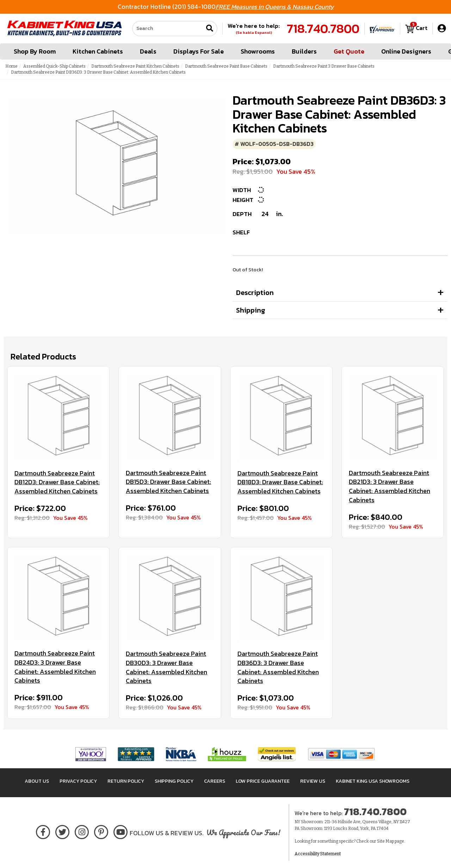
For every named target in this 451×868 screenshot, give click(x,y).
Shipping (251, 310)
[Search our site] (168, 29)
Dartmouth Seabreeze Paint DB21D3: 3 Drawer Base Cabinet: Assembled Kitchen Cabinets (390, 487)
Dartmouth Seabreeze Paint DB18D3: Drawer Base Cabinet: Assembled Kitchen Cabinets (280, 482)
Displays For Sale (199, 51)
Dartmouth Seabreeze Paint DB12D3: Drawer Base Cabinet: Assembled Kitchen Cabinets (57, 482)
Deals (148, 51)
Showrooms (258, 51)
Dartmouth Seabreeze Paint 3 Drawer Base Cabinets (324, 66)
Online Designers (406, 51)
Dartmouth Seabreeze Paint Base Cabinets (226, 66)
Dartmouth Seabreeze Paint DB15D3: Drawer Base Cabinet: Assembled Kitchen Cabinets (168, 482)
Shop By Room (35, 51)
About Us (37, 781)
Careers (215, 781)
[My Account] (442, 28)
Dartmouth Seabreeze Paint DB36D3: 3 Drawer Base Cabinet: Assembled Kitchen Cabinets (278, 667)
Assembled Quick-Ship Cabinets (54, 66)
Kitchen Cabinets (98, 51)
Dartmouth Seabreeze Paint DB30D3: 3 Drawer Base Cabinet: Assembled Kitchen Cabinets (166, 667)
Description (255, 293)
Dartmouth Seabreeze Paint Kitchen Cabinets (135, 66)
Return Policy (126, 781)
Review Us (313, 781)
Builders (304, 51)
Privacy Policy (78, 781)
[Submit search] (210, 29)
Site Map (385, 841)
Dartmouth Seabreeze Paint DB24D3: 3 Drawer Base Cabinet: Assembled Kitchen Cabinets (55, 667)
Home (11, 66)
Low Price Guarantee (263, 781)
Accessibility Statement (318, 854)
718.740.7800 (323, 29)
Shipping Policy (174, 781)
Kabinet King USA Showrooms (373, 781)
